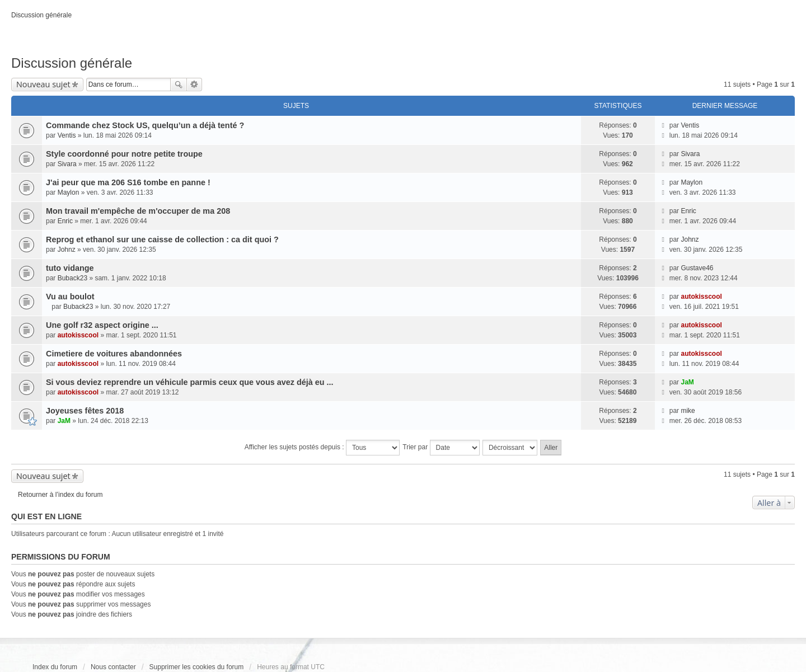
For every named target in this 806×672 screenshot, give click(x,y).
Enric (65, 221)
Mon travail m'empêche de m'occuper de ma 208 (138, 211)
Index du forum (55, 667)
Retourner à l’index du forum (60, 495)
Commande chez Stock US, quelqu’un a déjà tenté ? (145, 125)
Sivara (67, 164)
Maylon (69, 192)
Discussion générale (72, 63)
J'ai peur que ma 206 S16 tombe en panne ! (128, 182)
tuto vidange (70, 268)
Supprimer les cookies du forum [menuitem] (197, 667)
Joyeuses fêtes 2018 (85, 411)
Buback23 (72, 278)
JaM (687, 382)
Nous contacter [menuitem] (113, 667)
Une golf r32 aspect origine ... (102, 325)
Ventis (67, 135)
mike (688, 411)
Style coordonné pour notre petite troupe (124, 154)
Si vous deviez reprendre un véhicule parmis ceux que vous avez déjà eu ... (189, 382)
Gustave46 (697, 268)
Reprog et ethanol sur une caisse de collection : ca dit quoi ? (162, 239)
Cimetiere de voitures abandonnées (114, 354)
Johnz (67, 250)
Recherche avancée (195, 84)
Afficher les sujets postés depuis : (322, 448)
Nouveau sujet (43, 84)
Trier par (441, 448)
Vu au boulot (70, 297)
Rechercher (179, 84)
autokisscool (701, 297)
